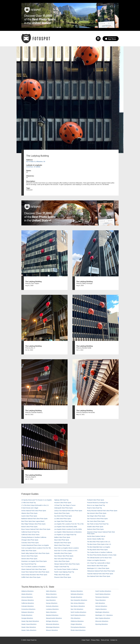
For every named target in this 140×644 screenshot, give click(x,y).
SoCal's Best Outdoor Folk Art (96, 536)
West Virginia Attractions (103, 618)
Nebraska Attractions (77, 594)
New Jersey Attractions (78, 603)
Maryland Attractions (52, 615)
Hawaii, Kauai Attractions (29, 624)
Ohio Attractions (75, 618)
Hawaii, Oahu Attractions (29, 630)
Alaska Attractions (27, 594)
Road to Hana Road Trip (94, 508)
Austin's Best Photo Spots (29, 516)
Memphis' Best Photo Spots (63, 543)
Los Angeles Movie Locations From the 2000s (68, 529)
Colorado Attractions (28, 606)
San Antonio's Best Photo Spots (97, 513)
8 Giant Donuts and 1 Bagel (30, 508)
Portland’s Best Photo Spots (96, 500)
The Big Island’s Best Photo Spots (97, 550)
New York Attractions (77, 609)
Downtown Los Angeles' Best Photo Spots (34, 561)
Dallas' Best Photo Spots (29, 551)
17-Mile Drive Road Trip (29, 503)
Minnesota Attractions (53, 624)
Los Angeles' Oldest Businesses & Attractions (68, 532)
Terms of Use (105, 640)
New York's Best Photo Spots (63, 559)
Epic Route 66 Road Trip (29, 564)
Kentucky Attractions (52, 606)
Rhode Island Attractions (78, 630)
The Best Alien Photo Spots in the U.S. (99, 542)
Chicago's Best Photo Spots (30, 540)
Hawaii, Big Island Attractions (30, 621)
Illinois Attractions (51, 594)
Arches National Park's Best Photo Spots (34, 511)
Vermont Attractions (101, 606)
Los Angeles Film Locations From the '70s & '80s (69, 524)
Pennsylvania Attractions (78, 627)
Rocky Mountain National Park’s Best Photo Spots (102, 511)
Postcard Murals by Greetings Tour (98, 503)
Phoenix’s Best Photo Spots (63, 577)
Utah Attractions (100, 603)
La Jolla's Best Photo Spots (63, 519)
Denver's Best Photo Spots (30, 556)
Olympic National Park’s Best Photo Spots (67, 564)
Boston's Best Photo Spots (29, 527)
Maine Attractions (51, 612)
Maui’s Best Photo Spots (62, 540)
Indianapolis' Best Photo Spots (63, 508)
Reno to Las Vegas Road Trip (96, 505)
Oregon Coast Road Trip (62, 567)
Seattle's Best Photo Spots (95, 527)
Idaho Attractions (51, 591)
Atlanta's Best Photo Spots (29, 513)
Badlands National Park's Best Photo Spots (34, 519)
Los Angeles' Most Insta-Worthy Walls (66, 527)
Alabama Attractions (27, 591)
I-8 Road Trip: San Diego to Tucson (65, 505)
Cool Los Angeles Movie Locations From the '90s (36, 548)
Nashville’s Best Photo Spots (63, 553)
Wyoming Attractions (102, 624)
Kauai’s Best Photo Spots (62, 513)
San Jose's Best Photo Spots (96, 521)
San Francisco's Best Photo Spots (97, 519)
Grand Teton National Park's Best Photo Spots (35, 572)
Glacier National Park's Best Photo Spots (34, 569)
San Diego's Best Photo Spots (96, 516)
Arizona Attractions (27, 597)
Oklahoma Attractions (77, 621)
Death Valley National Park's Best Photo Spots (35, 553)
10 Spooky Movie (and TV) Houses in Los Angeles (37, 500)
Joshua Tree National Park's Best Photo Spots (68, 511)
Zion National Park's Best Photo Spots (99, 576)
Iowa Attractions (51, 600)
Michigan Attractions (52, 621)
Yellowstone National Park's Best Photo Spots (101, 571)
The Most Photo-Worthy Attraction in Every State (102, 555)
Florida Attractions (27, 615)
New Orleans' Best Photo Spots (64, 556)
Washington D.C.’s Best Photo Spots (98, 568)
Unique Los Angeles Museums (96, 560)
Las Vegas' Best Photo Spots (63, 521)
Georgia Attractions (27, 618)
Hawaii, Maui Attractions (29, 627)
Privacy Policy (95, 640)
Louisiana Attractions (52, 609)
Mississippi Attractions (53, 627)
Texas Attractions (101, 600)
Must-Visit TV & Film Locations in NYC (66, 551)
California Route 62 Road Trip (30, 532)
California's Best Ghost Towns (30, 535)
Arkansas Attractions (28, 600)
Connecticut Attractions (28, 609)
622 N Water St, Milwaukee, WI (36, 162)
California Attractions (28, 603)
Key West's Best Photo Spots (63, 516)
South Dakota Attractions (103, 594)
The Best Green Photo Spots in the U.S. (99, 544)
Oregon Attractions (76, 624)
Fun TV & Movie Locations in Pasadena (33, 567)
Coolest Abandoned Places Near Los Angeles (35, 545)
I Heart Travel (85, 640)
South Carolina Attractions (103, 591)
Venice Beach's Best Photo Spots (97, 566)
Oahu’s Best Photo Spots (62, 561)
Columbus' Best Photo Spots (30, 543)
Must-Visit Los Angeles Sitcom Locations (66, 548)
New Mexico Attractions (78, 606)
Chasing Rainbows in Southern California (34, 537)
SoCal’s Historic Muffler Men (96, 539)
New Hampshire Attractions (79, 600)
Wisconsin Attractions (102, 621)
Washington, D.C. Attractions (104, 615)
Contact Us (114, 640)
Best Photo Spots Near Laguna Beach (33, 521)
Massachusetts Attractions (54, 618)
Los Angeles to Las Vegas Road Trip (65, 535)
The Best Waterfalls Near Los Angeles (99, 547)
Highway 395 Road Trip (61, 500)
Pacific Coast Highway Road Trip (64, 572)
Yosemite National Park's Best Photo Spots (100, 574)
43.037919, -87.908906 (33, 167)
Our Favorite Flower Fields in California (66, 569)
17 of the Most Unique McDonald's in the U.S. (35, 505)
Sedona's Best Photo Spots (95, 529)
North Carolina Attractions (78, 612)
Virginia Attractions (101, 609)
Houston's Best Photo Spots (63, 503)
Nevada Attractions (76, 597)
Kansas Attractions (52, 603)
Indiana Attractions (52, 597)
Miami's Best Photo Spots (62, 545)
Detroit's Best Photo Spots (29, 559)
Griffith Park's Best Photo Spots (31, 577)
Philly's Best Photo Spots (62, 575)
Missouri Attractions (52, 630)
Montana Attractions (77, 591)
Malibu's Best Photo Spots (62, 537)
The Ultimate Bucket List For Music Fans (99, 558)
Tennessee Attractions (102, 597)
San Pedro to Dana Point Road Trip (98, 524)
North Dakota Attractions (78, 615)
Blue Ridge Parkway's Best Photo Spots (33, 524)
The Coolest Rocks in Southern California (100, 552)
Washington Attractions (102, 612)
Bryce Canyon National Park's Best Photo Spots (36, 529)
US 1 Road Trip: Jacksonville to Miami (99, 563)
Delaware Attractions (28, 612)
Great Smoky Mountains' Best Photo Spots (34, 575)
